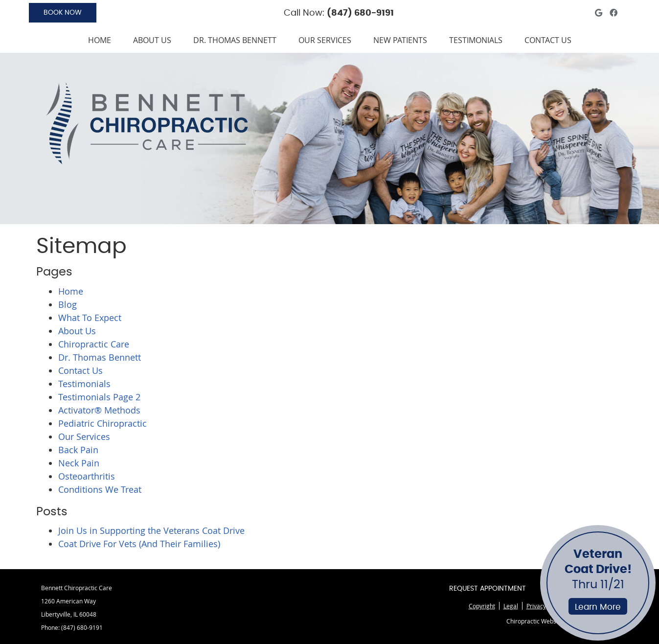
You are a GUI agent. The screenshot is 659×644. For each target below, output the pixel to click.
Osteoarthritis (87, 476)
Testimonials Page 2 (99, 397)
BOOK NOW (63, 13)
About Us (152, 40)
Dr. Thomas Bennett (235, 40)
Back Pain (78, 450)
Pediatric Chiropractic (102, 423)
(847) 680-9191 (360, 13)
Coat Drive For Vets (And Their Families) (139, 544)
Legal (511, 606)
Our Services (325, 40)
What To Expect (90, 318)
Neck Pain (79, 463)
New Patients (400, 40)
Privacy (536, 606)
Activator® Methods (99, 410)
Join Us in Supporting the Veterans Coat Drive (151, 530)
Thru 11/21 (598, 582)
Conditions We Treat (100, 489)
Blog (68, 304)
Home (100, 40)
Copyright (482, 606)
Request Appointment (488, 589)
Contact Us (548, 40)
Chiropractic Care (94, 344)
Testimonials (476, 40)
